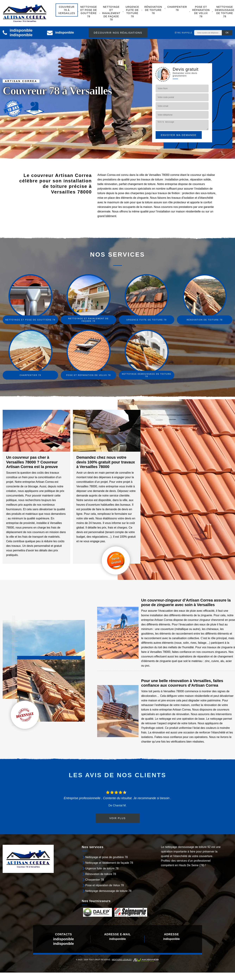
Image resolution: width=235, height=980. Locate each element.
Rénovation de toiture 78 (153, 10)
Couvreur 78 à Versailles (67, 10)
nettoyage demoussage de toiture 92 (188, 847)
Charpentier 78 (177, 8)
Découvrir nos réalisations (118, 33)
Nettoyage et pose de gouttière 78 (89, 12)
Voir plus (118, 818)
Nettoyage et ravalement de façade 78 (111, 13)
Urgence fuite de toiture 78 (132, 12)
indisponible (21, 30)
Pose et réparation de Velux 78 (201, 12)
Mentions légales (122, 960)
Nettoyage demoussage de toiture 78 (108, 891)
